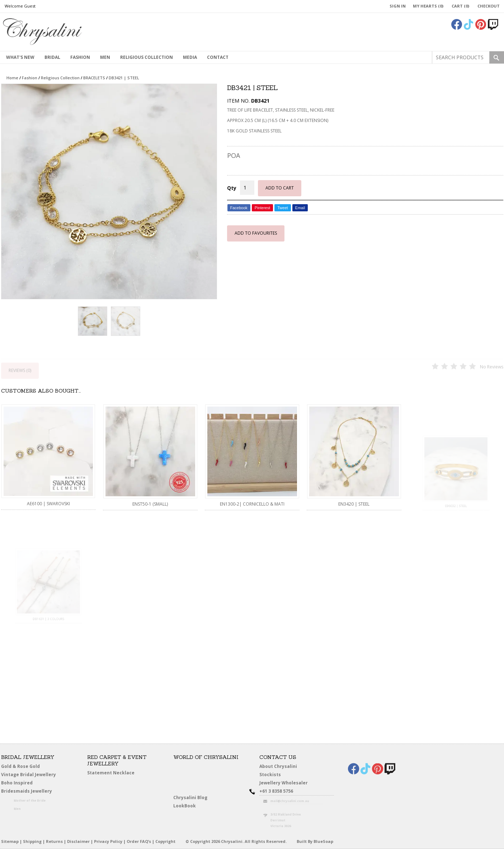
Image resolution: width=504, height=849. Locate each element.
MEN (105, 57)
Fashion (80, 57)
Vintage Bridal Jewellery (29, 775)
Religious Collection (147, 57)
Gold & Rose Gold (20, 766)
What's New (20, 57)
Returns (54, 841)
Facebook (239, 208)
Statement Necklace (111, 773)
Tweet (282, 208)
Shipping (32, 841)
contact (218, 57)
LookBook (186, 806)
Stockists (272, 775)
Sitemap (10, 841)
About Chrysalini (278, 766)
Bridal (52, 57)
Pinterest (262, 208)
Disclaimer (78, 841)
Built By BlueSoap (315, 841)
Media (190, 57)
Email (300, 208)
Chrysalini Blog (190, 798)
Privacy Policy (108, 841)
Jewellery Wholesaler (287, 784)
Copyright (165, 841)
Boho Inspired (25, 784)
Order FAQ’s (139, 841)
